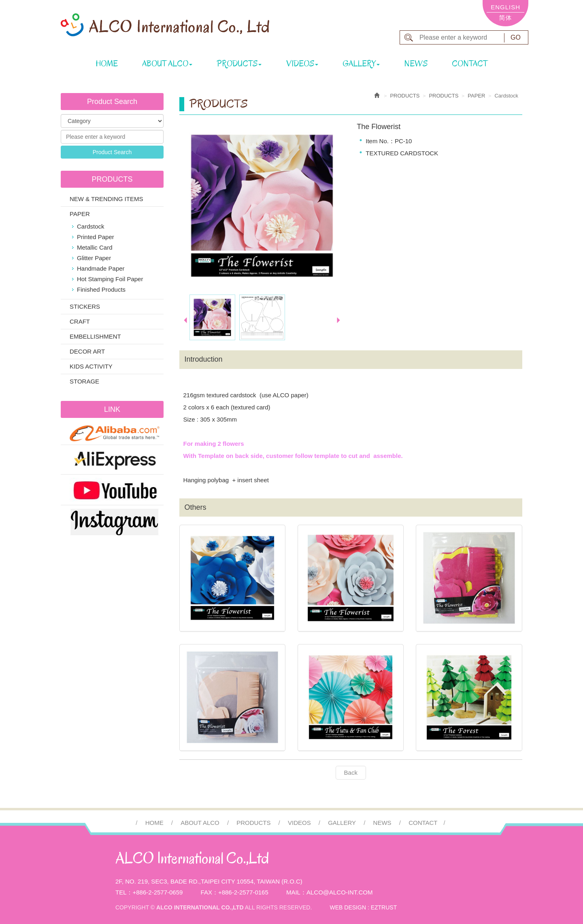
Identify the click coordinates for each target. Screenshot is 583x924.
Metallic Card (95, 247)
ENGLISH (505, 7)
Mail (293, 892)
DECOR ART (87, 351)
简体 (506, 18)
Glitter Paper (94, 258)
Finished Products (101, 289)
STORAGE (84, 381)
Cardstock (91, 226)
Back (351, 772)
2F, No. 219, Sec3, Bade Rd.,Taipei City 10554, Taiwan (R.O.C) (209, 881)
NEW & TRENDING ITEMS (106, 199)
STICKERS (85, 306)
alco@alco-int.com (340, 892)
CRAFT (80, 321)
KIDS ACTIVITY (91, 366)
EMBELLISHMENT (95, 336)
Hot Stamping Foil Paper (110, 279)
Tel (121, 892)
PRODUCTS (444, 96)
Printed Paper (96, 237)
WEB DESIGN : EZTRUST (364, 907)
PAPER (80, 214)
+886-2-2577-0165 (243, 892)
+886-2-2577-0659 (158, 892)
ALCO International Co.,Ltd (165, 25)
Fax (206, 892)
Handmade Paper (101, 268)
